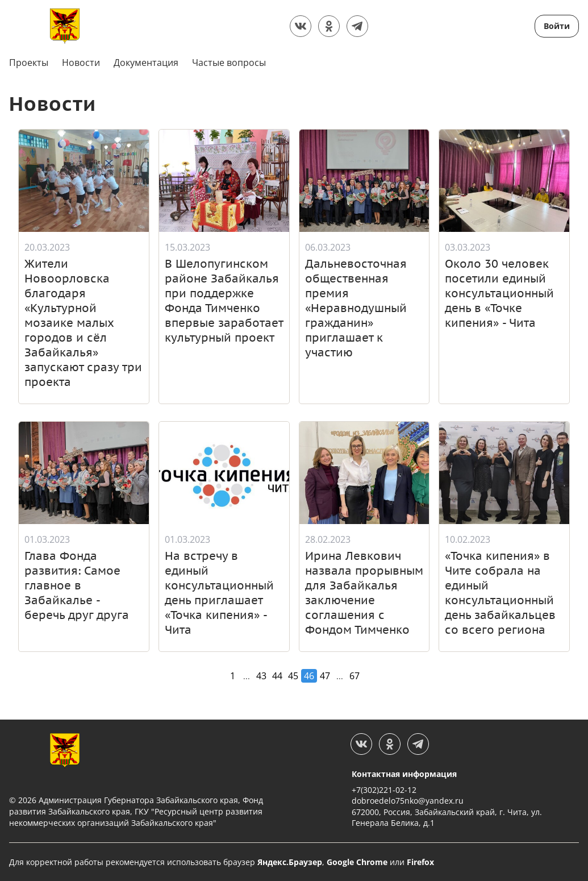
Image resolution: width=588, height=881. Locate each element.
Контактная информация (404, 773)
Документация (146, 63)
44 (277, 675)
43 (261, 675)
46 (309, 675)
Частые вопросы (229, 63)
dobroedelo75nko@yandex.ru (408, 800)
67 (355, 675)
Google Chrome (357, 861)
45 (293, 675)
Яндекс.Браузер (290, 861)
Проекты (29, 63)
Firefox (420, 861)
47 (325, 675)
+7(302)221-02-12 (384, 789)
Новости (81, 63)
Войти (557, 26)
